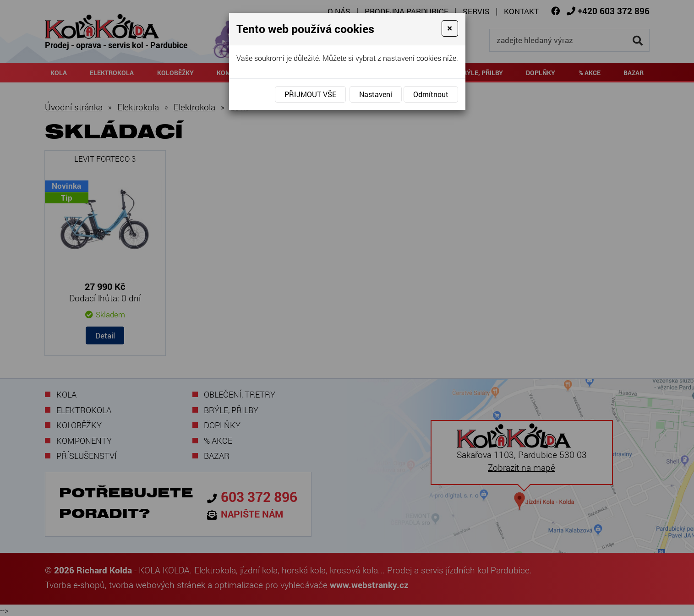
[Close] (450, 28)
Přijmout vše (310, 94)
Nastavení (376, 94)
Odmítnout (431, 94)
